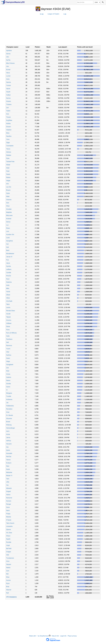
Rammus (9, 346)
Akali (8, 168)
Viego (8, 361)
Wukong (9, 425)
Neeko (8, 568)
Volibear (9, 323)
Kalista (8, 123)
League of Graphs (53, 14)
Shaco (8, 536)
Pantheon (9, 339)
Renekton (9, 409)
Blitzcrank (9, 215)
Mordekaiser (10, 254)
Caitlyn (8, 95)
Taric (8, 479)
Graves (9, 101)
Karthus (9, 355)
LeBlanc (9, 269)
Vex (7, 485)
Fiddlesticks (10, 406)
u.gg (65, 14)
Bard (8, 250)
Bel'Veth (9, 549)
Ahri (8, 184)
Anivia (8, 374)
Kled (8, 371)
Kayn (8, 279)
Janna (8, 438)
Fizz (8, 260)
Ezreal (8, 70)
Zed (8, 247)
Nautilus (9, 136)
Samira (9, 82)
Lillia (8, 482)
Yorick (8, 292)
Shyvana (9, 418)
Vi (7, 390)
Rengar (9, 504)
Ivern (8, 431)
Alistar (8, 165)
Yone (8, 139)
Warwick (9, 488)
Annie (8, 434)
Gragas (9, 552)
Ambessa (9, 399)
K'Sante (9, 520)
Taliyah (8, 317)
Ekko (8, 133)
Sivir (8, 114)
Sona (8, 507)
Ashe (8, 79)
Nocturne (9, 498)
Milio (8, 288)
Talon (8, 304)
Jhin (8, 57)
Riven (8, 228)
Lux (7, 225)
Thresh (8, 117)
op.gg (42, 14)
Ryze (8, 583)
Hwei (8, 171)
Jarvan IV (9, 257)
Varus (8, 73)
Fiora (8, 330)
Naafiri (8, 539)
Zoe (8, 368)
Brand (8, 422)
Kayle (8, 469)
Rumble (9, 542)
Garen (8, 387)
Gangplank (10, 365)
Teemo (8, 460)
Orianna (9, 200)
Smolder (9, 209)
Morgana (9, 393)
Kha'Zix (9, 276)
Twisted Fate (10, 162)
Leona (8, 307)
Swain (8, 174)
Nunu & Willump (11, 333)
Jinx (8, 66)
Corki (8, 238)
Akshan (9, 152)
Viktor (8, 298)
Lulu (8, 231)
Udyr (8, 352)
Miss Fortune (10, 63)
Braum (8, 190)
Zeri (8, 108)
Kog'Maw (9, 120)
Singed (8, 491)
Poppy (8, 514)
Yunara (9, 85)
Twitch (8, 111)
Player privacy (72, 636)
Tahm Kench (10, 523)
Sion (8, 203)
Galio (8, 336)
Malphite (9, 212)
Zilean (8, 295)
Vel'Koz (9, 441)
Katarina (9, 282)
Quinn (8, 450)
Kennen (9, 501)
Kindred (9, 219)
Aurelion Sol (10, 234)
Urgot (8, 545)
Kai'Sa (8, 60)
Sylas (8, 193)
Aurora (8, 580)
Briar (8, 587)
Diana (8, 326)
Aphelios (9, 51)
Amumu (9, 320)
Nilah (8, 196)
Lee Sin (9, 187)
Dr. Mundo (10, 415)
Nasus (8, 380)
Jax (7, 403)
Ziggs (8, 143)
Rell (8, 593)
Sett (8, 342)
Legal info (63, 636)
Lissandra (9, 526)
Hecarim (9, 444)
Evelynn (9, 463)
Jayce (8, 263)
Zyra (8, 571)
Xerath (8, 314)
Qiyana (9, 529)
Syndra (9, 266)
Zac (7, 447)
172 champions (11, 597)
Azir (8, 244)
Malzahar (9, 472)
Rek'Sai (9, 457)
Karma (8, 98)
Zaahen (9, 377)
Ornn (8, 561)
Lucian (8, 76)
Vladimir (9, 130)
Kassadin (9, 453)
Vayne (8, 89)
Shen (8, 206)
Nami (8, 510)
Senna (8, 54)
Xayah (8, 92)
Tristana (9, 104)
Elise (8, 577)
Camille (9, 273)
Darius (8, 222)
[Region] (97, 2)
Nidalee (9, 155)
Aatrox (8, 495)
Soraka (9, 384)
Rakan (8, 177)
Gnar (8, 412)
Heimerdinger (11, 428)
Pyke (8, 158)
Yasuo (8, 149)
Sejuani (9, 564)
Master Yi (9, 476)
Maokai (9, 517)
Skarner (9, 590)
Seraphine (10, 241)
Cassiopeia (10, 146)
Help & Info (55, 636)
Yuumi (8, 349)
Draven (9, 127)
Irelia (8, 285)
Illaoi (8, 466)
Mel (7, 574)
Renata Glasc (11, 311)
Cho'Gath (9, 301)
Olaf (8, 555)
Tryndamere (10, 558)
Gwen (8, 358)
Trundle (9, 396)
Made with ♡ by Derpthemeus (40, 636)
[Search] (103, 2)
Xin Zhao (9, 533)
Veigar (8, 181)
